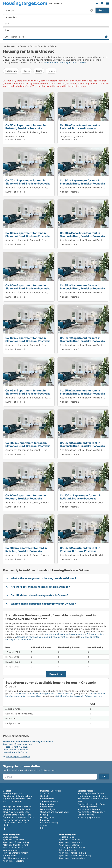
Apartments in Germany (71, 842)
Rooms (39, 71)
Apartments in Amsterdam (72, 858)
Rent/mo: (10, 137)
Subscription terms (50, 801)
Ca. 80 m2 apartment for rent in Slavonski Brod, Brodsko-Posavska (82, 182)
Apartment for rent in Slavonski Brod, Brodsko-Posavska (38, 188)
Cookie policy (47, 807)
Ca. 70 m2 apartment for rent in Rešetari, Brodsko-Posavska (80, 127)
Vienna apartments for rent (91, 793)
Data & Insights (48, 809)
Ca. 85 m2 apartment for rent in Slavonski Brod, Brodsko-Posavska (82, 287)
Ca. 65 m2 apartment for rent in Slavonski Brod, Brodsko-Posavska (28, 392)
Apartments (11, 71)
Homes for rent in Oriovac (15, 752)
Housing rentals (10, 46)
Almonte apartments (13, 847)
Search (102, 10)
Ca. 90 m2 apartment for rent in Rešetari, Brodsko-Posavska (26, 497)
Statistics (45, 820)
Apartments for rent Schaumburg (75, 856)
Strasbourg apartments (89, 817)
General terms (47, 799)
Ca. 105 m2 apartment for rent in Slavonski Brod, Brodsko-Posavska (28, 444)
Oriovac (53, 46)
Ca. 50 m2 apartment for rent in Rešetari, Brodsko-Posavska (26, 127)
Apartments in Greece (14, 840)
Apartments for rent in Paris (72, 853)
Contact (44, 796)
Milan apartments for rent (15, 845)
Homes (51, 71)
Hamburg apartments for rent (92, 796)
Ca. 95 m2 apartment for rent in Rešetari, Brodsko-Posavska (80, 549)
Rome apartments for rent (16, 853)
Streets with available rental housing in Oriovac (27, 741)
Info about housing (49, 823)
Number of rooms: (14, 139)
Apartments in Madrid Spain (91, 812)
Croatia (23, 46)
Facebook (5, 829)
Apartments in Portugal (89, 809)
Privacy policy (47, 804)
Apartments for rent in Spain (92, 804)
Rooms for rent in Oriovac (15, 750)
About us (45, 793)
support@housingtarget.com (17, 799)
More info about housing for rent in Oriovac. (65, 62)
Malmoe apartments (87, 807)
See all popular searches (18, 757)
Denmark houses (86, 815)
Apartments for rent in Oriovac (18, 744)
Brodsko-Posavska (38, 46)
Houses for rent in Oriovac (16, 747)
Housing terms (47, 817)
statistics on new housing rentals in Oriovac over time (42, 637)
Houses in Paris (66, 837)
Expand (54, 674)
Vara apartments (11, 850)
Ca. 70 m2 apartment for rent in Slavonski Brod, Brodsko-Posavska (28, 182)
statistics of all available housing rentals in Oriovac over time (45, 694)
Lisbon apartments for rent (72, 847)
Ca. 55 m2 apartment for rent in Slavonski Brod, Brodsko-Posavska (82, 392)
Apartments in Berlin (69, 845)
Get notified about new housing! (97, 3)
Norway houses (10, 856)
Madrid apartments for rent (16, 858)
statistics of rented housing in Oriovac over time (79, 696)
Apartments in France (69, 840)
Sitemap (44, 825)
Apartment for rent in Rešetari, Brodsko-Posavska (34, 132)
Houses (26, 71)
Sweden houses (11, 837)
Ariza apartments (67, 850)
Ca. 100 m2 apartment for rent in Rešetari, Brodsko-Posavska (81, 497)
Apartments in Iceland (14, 861)
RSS (42, 828)
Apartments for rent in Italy (16, 842)
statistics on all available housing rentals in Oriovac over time (75, 634)
